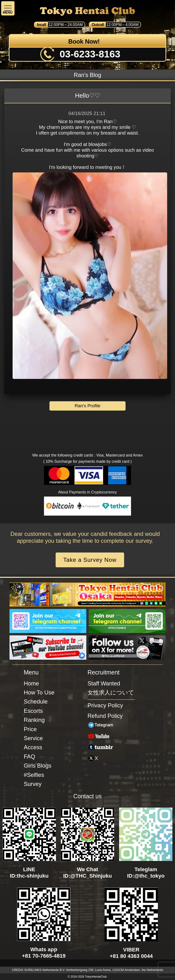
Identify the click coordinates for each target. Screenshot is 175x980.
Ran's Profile (87, 406)
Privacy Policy (105, 705)
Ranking (34, 720)
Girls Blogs (38, 766)
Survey (33, 784)
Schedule (36, 701)
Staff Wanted (104, 683)
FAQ (29, 756)
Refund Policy (105, 716)
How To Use (39, 692)
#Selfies (34, 775)
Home (31, 683)
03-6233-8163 (90, 54)
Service (33, 738)
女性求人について (111, 692)
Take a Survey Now (90, 560)
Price (30, 729)
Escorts (33, 711)
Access (33, 747)
